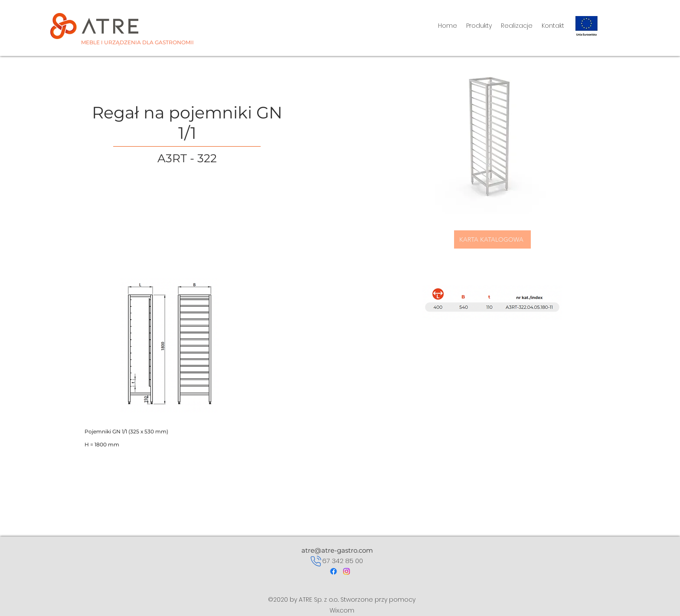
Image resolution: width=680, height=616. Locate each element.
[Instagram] (347, 571)
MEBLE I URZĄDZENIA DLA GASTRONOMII (137, 42)
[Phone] (316, 561)
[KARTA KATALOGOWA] (492, 239)
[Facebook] (333, 571)
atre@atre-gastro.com (337, 550)
